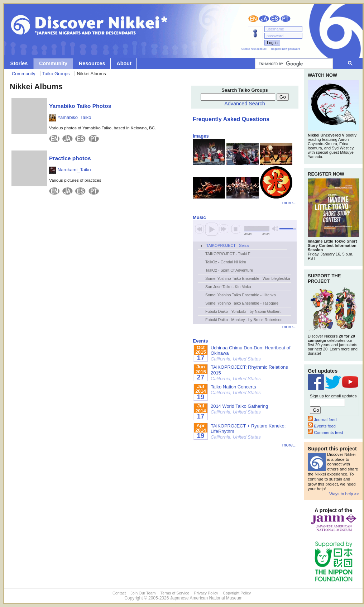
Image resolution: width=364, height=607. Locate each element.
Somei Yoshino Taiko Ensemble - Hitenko (241, 295)
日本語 (264, 19)
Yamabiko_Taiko (70, 117)
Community (53, 63)
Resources (92, 63)
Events (200, 341)
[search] (293, 64)
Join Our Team (143, 593)
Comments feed (325, 432)
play (212, 229)
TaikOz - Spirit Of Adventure (229, 270)
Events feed (322, 426)
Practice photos (70, 158)
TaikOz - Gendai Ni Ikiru (226, 262)
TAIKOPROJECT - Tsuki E (228, 254)
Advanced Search (245, 104)
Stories (19, 63)
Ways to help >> (344, 494)
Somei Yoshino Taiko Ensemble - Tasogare (242, 303)
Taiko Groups (56, 74)
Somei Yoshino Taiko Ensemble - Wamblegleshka (248, 278)
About (124, 63)
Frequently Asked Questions (231, 119)
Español (275, 19)
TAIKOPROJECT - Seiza (227, 245)
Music (199, 217)
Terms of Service (175, 593)
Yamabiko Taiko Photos (80, 106)
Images (201, 136)
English (253, 19)
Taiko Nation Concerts (236, 390)
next (224, 229)
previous (200, 229)
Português (286, 19)
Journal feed (322, 420)
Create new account (254, 49)
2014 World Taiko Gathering (239, 409)
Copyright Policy (237, 593)
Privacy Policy (206, 593)
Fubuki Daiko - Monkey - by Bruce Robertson (244, 320)
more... (289, 203)
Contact (119, 593)
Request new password (286, 49)
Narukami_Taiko (70, 170)
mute (275, 229)
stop (236, 229)
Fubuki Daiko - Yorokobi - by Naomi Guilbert (243, 311)
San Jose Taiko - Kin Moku (228, 287)
